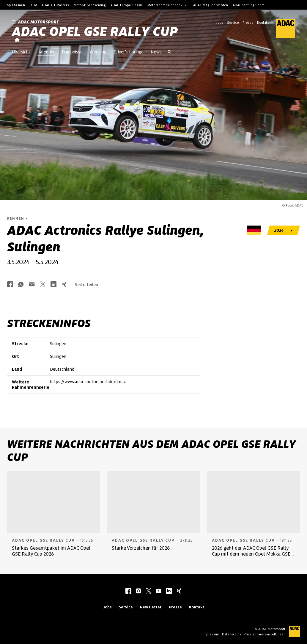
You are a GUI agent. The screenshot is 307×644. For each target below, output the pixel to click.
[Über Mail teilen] (32, 285)
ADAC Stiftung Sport (248, 5)
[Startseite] (17, 40)
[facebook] (128, 591)
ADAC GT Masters (55, 5)
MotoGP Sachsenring (90, 5)
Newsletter (151, 607)
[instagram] (138, 591)
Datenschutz (232, 634)
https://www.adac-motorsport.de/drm (86, 382)
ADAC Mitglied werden (211, 5)
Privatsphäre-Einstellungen (265, 634)
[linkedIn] (169, 591)
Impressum (211, 634)
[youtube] (159, 591)
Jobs (220, 23)
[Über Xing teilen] (64, 285)
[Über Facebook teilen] (10, 285)
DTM (33, 5)
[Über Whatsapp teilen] (21, 285)
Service (233, 23)
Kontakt (263, 23)
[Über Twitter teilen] (43, 285)
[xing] (179, 591)
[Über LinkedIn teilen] (53, 285)
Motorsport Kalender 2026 (168, 5)
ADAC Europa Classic (127, 5)
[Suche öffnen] (169, 53)
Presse (248, 23)
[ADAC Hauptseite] (282, 29)
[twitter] (149, 591)
